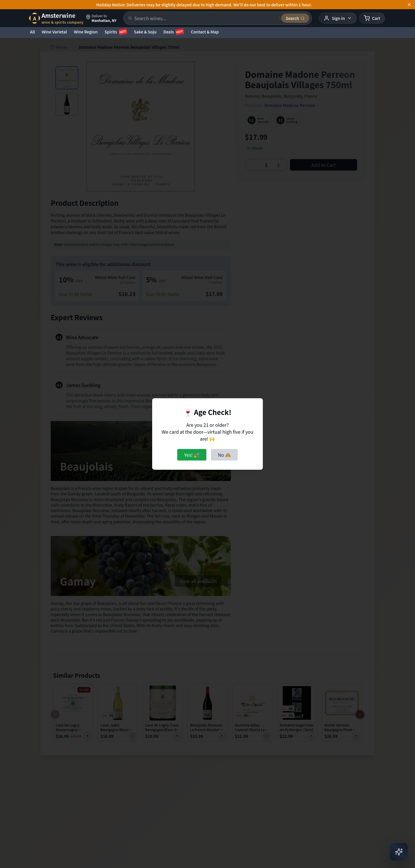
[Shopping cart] (372, 18)
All (32, 32)
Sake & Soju (145, 32)
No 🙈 (224, 455)
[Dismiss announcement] (409, 5)
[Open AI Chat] (399, 852)
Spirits (116, 32)
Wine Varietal (54, 32)
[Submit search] (295, 18)
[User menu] (338, 18)
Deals (174, 32)
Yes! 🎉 (192, 455)
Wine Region (86, 32)
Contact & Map (205, 32)
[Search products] (205, 18)
